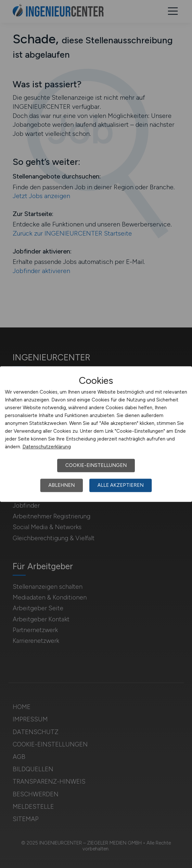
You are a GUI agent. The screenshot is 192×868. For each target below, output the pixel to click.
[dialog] (96, 434)
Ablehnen (62, 485)
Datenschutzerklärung (47, 447)
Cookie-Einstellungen (96, 465)
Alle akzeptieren (121, 485)
